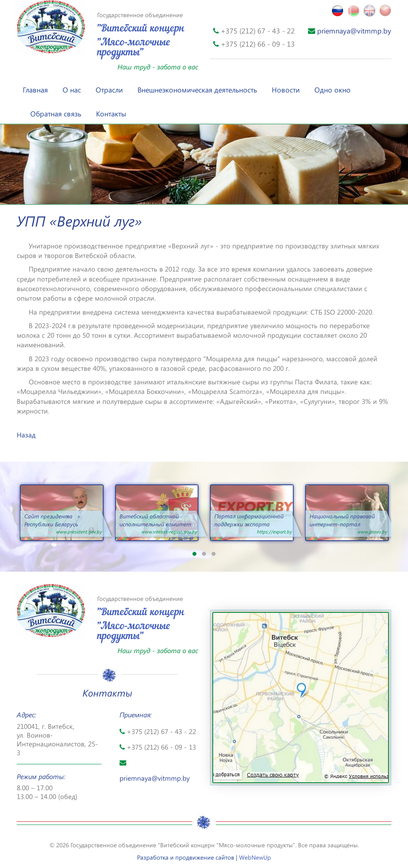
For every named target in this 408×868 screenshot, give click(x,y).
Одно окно (332, 90)
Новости (286, 90)
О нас (72, 90)
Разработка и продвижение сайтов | (204, 857)
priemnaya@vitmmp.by (350, 31)
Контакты (111, 114)
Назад (26, 435)
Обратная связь (56, 114)
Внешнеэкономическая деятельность (197, 90)
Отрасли (109, 90)
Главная (35, 90)
